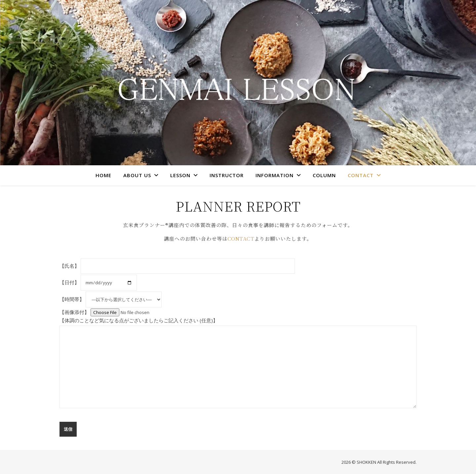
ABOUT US (137, 175)
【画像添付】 (120, 312)
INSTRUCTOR (227, 175)
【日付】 (98, 282)
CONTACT (361, 175)
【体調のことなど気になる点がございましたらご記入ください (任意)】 (238, 363)
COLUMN (324, 175)
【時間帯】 (111, 299)
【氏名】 (177, 265)
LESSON (180, 175)
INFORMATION (275, 175)
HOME (103, 175)
